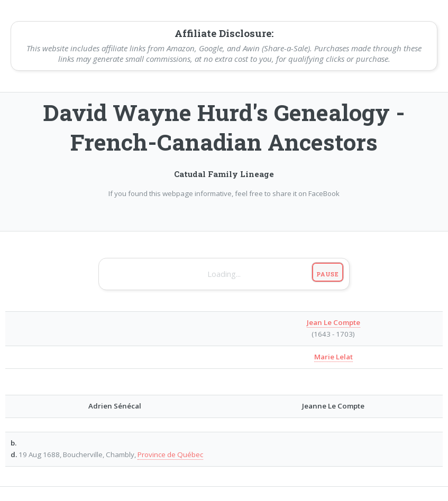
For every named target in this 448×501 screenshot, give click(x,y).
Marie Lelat (333, 357)
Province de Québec (170, 454)
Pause (328, 274)
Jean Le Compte (333, 322)
